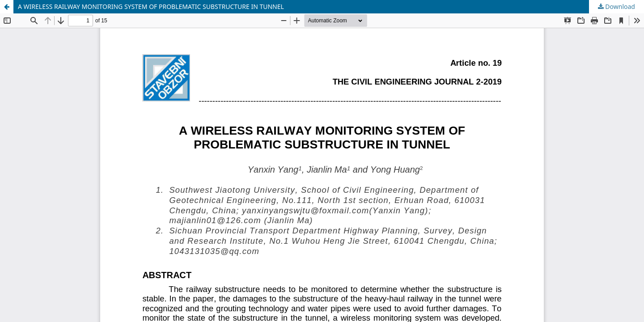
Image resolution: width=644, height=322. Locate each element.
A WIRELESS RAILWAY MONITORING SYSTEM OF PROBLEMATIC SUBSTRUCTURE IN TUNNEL (151, 6)
